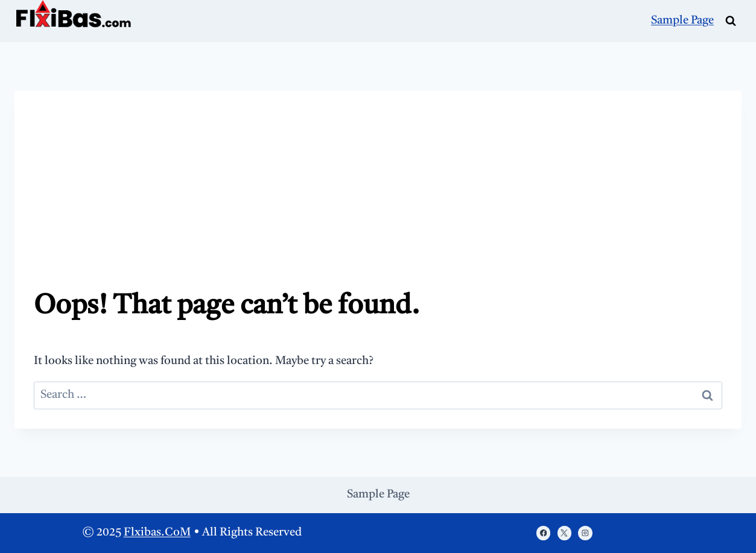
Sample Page (682, 21)
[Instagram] (585, 533)
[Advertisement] (378, 200)
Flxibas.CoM (157, 533)
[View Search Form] (731, 21)
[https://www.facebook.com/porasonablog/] (543, 533)
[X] (564, 533)
